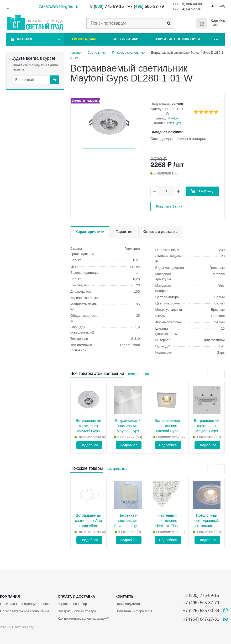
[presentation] (212, 374)
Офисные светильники (177, 39)
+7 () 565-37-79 (146, 6)
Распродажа (84, 39)
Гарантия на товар (72, 604)
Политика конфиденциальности (25, 604)
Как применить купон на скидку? (83, 618)
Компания (10, 596)
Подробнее (89, 445)
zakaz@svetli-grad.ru (59, 6)
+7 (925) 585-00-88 (187, 4)
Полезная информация (134, 611)
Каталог (25, 39)
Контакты (125, 596)
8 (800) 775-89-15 (201, 595)
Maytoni (174, 118)
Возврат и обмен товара (77, 611)
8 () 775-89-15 (107, 6)
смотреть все (138, 374)
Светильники (126, 39)
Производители (128, 604)
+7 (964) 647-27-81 (187, 9)
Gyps (177, 123)
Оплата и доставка (76, 596)
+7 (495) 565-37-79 (201, 603)
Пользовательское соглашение (25, 611)
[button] (109, 148)
